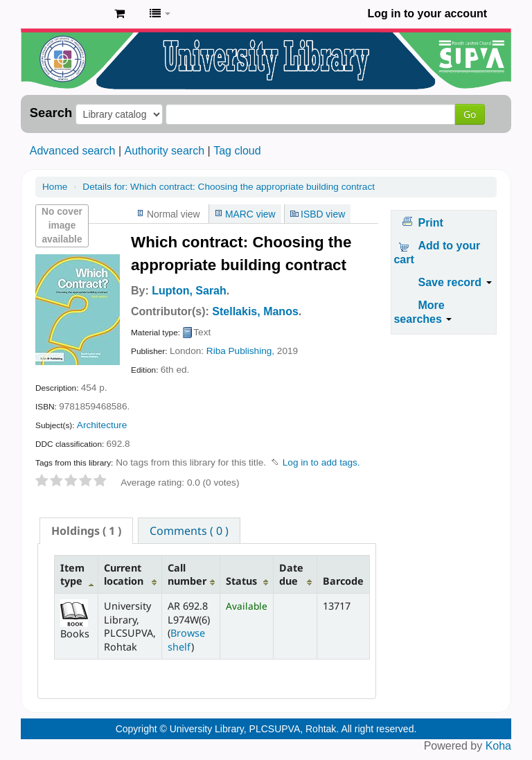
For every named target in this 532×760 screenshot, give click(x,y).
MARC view (250, 214)
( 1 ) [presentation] (86, 531)
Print (430, 223)
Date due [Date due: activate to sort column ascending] (291, 574)
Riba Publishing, (240, 351)
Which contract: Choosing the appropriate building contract (229, 187)
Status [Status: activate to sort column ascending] (241, 581)
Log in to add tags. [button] (321, 462)
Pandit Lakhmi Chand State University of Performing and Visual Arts (69, 14)
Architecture (102, 425)
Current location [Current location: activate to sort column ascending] (124, 574)
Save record (454, 282)
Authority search (164, 151)
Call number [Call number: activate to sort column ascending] (187, 574)
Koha (498, 746)
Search (51, 113)
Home (55, 187)
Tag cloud (237, 151)
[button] (119, 14)
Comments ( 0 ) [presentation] (189, 531)
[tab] (86, 531)
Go (470, 114)
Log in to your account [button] (427, 14)
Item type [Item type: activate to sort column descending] (72, 574)
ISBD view (323, 214)
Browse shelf (186, 639)
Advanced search (73, 151)
